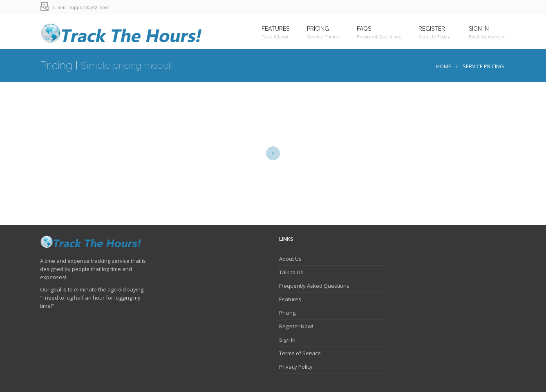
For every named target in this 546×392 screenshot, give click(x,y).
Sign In (287, 340)
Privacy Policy (296, 367)
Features (290, 299)
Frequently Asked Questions (314, 286)
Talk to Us (291, 272)
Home (444, 66)
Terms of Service (300, 353)
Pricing (287, 313)
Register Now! (296, 326)
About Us (290, 259)
